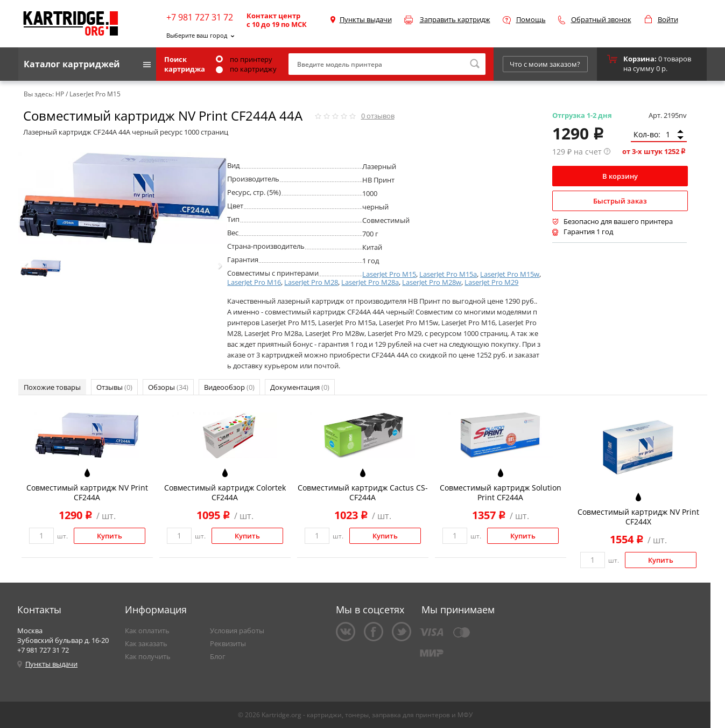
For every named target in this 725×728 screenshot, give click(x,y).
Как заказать (146, 643)
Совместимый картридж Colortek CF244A (225, 492)
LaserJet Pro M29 (491, 282)
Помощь (531, 19)
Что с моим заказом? (545, 64)
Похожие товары (52, 387)
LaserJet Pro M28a (370, 282)
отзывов (378, 116)
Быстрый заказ (620, 201)
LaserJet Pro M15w (510, 274)
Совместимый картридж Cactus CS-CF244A (363, 492)
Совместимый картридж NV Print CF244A (87, 492)
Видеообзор (229, 387)
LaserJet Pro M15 (389, 274)
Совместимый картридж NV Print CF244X (638, 517)
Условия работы (237, 631)
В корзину (620, 176)
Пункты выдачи (366, 19)
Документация (300, 387)
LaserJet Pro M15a (448, 274)
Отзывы (114, 387)
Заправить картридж (455, 19)
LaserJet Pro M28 (311, 282)
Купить (110, 536)
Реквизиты (228, 643)
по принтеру (244, 59)
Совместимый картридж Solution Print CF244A (501, 492)
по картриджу (246, 69)
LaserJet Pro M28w (432, 282)
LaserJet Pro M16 (254, 282)
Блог (218, 656)
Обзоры (168, 387)
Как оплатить (147, 631)
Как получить (148, 656)
